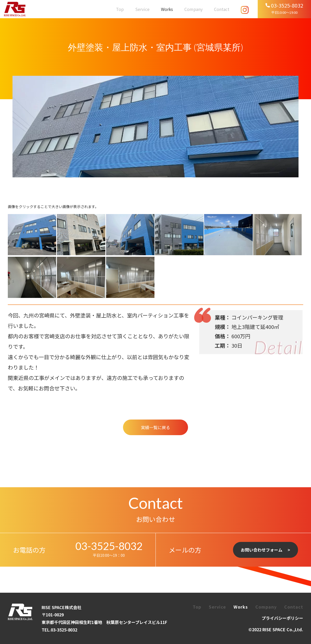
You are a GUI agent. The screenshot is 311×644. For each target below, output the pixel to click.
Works (167, 9)
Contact (222, 9)
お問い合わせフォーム (262, 550)
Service (142, 9)
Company (193, 9)
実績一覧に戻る (155, 427)
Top (120, 9)
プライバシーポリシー (282, 618)
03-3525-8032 (109, 546)
